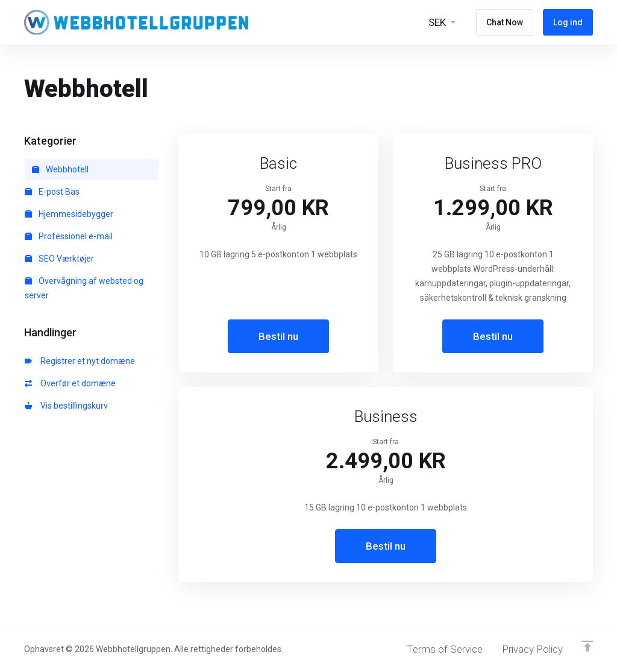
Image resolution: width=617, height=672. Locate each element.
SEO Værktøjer (59, 259)
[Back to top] (587, 646)
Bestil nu (278, 336)
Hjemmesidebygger (69, 214)
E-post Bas (52, 192)
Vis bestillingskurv (66, 406)
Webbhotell (60, 169)
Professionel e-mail (69, 236)
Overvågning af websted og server (84, 288)
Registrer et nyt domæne (80, 361)
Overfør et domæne (70, 383)
